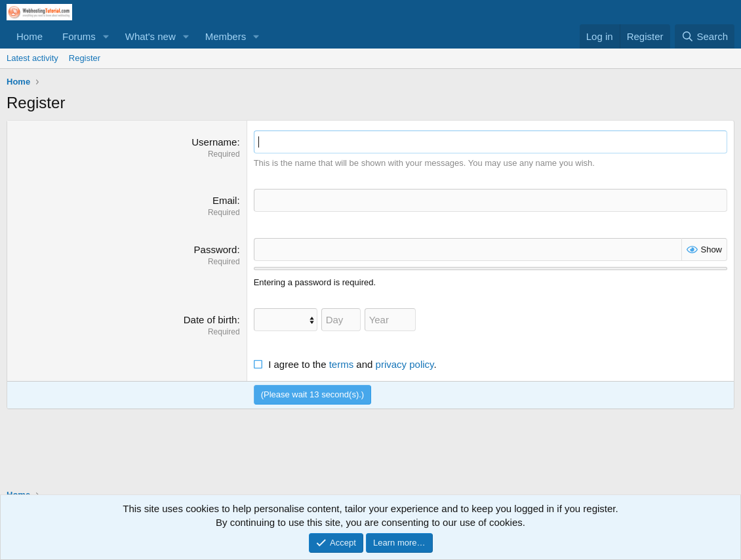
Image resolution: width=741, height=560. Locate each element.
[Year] (390, 320)
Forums (79, 36)
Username (214, 142)
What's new (150, 36)
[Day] (341, 320)
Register (85, 58)
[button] (106, 36)
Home (30, 36)
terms (342, 364)
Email (225, 200)
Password (216, 250)
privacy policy (405, 364)
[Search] (705, 36)
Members (226, 36)
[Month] (286, 320)
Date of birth (210, 320)
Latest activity (32, 58)
